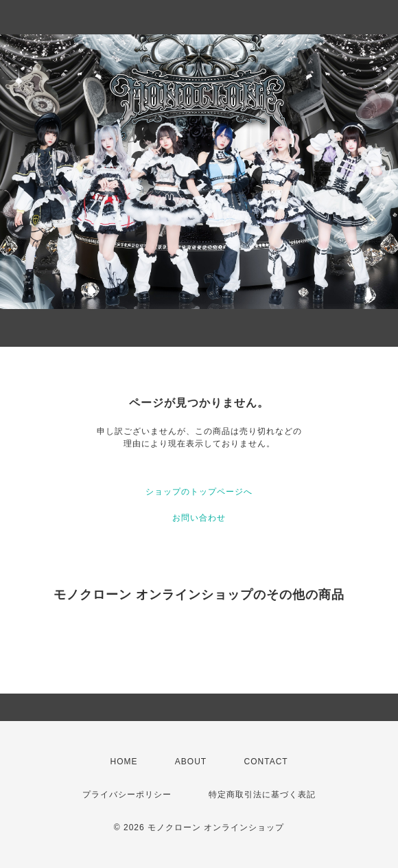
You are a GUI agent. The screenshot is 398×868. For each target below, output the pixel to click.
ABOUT (191, 762)
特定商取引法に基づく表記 (262, 795)
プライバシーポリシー (127, 795)
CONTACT (266, 762)
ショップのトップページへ (199, 492)
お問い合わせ (199, 518)
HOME (124, 762)
